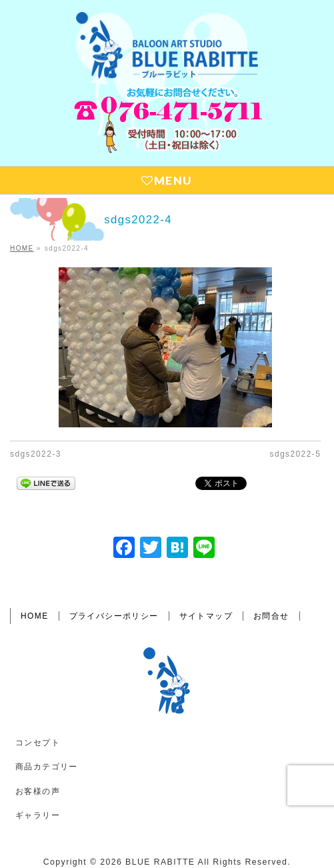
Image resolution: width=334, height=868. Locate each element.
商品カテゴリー (47, 767)
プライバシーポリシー (114, 616)
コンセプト (38, 743)
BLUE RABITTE (160, 862)
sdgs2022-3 (36, 454)
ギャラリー (38, 815)
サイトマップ (206, 616)
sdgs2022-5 (296, 454)
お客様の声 (38, 791)
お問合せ (271, 616)
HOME (35, 616)
